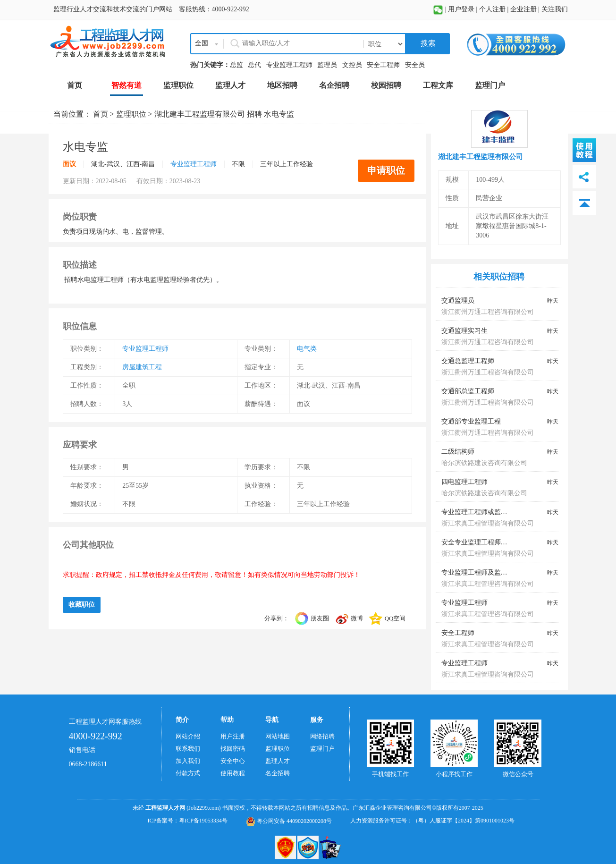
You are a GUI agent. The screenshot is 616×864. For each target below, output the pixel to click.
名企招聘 (278, 773)
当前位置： (73, 114)
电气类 (307, 349)
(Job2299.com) (203, 808)
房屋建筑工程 (142, 367)
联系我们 (188, 749)
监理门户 (322, 749)
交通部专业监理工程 (471, 421)
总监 (236, 65)
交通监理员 (458, 301)
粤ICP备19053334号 (203, 821)
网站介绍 (188, 736)
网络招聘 (322, 736)
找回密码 (233, 749)
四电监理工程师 (464, 482)
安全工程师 (383, 65)
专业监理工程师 (289, 65)
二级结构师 (458, 452)
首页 (101, 114)
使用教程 (233, 773)
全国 (202, 43)
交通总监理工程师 (468, 361)
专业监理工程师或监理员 (478, 512)
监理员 (327, 65)
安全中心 (233, 761)
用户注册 (233, 736)
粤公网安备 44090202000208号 (289, 821)
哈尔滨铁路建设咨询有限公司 (484, 463)
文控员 (352, 65)
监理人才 (278, 761)
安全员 (415, 65)
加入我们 (188, 761)
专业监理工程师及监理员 (478, 572)
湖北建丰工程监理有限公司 (200, 114)
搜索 (427, 43)
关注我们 (555, 9)
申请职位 (386, 170)
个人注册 (492, 9)
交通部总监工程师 (468, 391)
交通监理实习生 (464, 331)
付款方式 (188, 773)
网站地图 (278, 736)
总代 (254, 65)
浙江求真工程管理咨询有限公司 (488, 523)
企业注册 (523, 9)
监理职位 (131, 114)
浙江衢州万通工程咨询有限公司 (488, 312)
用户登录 (461, 9)
